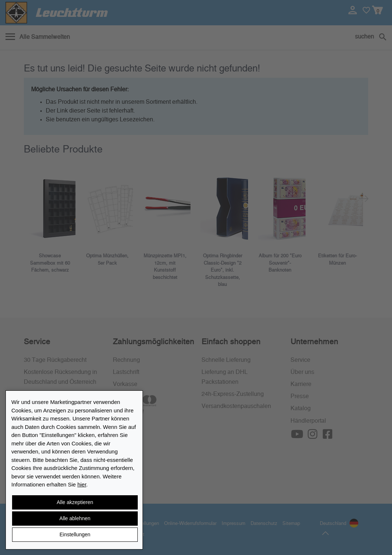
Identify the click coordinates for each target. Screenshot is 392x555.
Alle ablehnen (75, 518)
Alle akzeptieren (75, 502)
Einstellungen (75, 534)
